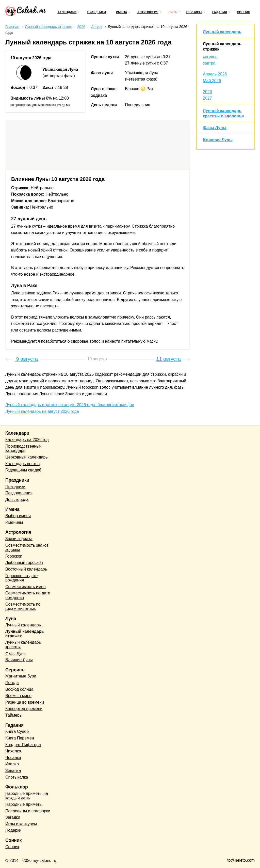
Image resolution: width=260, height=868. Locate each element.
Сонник (243, 12)
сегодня (210, 57)
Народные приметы (24, 804)
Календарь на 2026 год (27, 440)
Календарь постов (22, 464)
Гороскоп (14, 556)
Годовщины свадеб (23, 470)
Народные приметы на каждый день (27, 796)
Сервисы (194, 12)
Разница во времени (25, 702)
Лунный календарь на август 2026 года (42, 411)
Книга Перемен (20, 738)
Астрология (148, 12)
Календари (67, 12)
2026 (207, 92)
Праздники (97, 12)
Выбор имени (18, 516)
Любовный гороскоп (24, 563)
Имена (122, 12)
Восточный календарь (26, 569)
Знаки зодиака (19, 539)
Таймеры (14, 715)
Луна (173, 12)
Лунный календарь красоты (23, 645)
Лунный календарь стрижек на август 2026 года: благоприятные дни (70, 405)
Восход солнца (19, 689)
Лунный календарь (222, 32)
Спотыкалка (17, 777)
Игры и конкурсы (21, 824)
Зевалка (13, 771)
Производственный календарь (23, 448)
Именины (14, 522)
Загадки (13, 817)
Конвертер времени (24, 709)
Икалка (12, 764)
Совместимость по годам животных (23, 606)
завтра (209, 63)
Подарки (13, 830)
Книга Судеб (17, 731)
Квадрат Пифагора (23, 745)
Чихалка (13, 751)
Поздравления (19, 493)
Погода (12, 683)
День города (17, 500)
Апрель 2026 (215, 74)
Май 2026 (212, 81)
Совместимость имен (26, 587)
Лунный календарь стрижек (25, 634)
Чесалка (13, 758)
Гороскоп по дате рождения (21, 578)
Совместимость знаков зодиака (27, 548)
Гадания (220, 12)
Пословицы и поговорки (28, 811)
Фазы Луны (215, 128)
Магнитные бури (21, 676)
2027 (207, 98)
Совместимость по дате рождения (28, 595)
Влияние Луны (218, 140)
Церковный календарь (27, 457)
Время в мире (18, 696)
